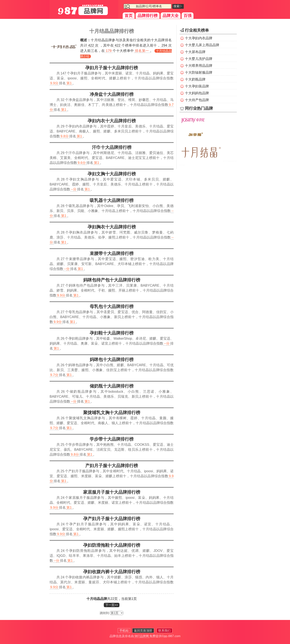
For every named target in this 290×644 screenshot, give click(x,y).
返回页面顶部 (143, 631)
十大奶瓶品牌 (195, 79)
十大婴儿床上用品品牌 (202, 45)
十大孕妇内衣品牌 (199, 38)
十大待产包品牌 (197, 100)
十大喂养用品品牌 (199, 66)
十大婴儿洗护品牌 (199, 59)
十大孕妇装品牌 (197, 86)
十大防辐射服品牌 (199, 73)
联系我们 (164, 631)
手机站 (124, 631)
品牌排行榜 (148, 16)
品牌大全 (171, 16)
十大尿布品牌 (195, 52)
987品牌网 (142, 636)
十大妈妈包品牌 (197, 93)
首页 (129, 16)
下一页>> (112, 605)
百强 (188, 16)
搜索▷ (178, 6)
